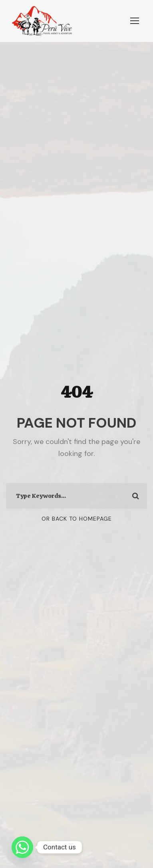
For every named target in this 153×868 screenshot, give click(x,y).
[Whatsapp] (22, 847)
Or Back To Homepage (77, 519)
